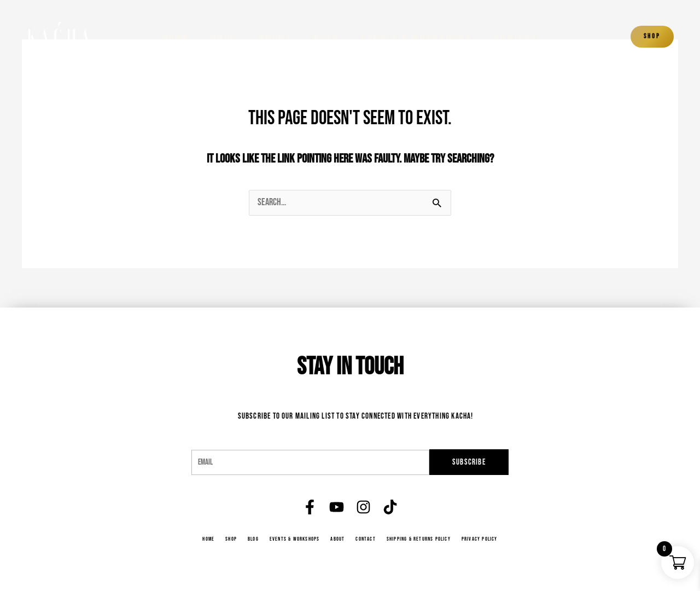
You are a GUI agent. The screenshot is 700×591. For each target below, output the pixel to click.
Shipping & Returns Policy (421, 539)
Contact (516, 37)
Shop (224, 37)
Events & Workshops (416, 37)
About (275, 37)
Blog (326, 37)
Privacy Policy (483, 539)
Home (176, 37)
